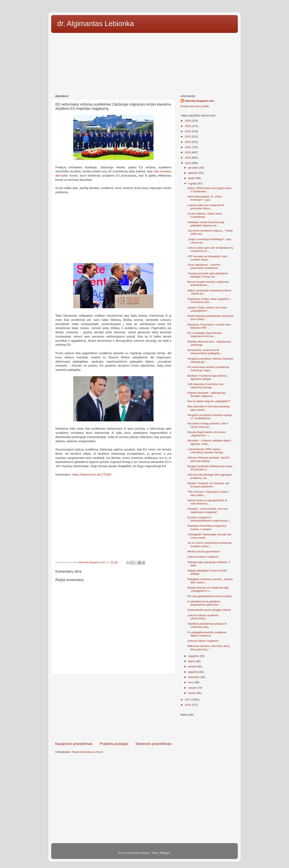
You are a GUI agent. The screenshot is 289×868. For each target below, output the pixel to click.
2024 (188, 131)
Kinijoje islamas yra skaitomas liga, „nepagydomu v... (208, 589)
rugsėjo (193, 183)
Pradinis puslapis (114, 744)
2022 (188, 142)
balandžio (194, 677)
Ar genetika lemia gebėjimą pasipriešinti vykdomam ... (205, 603)
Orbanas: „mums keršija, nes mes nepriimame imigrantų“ (208, 510)
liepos (192, 661)
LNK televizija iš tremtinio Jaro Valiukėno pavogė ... (206, 386)
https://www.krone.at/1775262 (92, 475)
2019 (188, 158)
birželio (193, 666)
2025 (188, 126)
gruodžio (194, 168)
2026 (188, 121)
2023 (188, 137)
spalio (192, 178)
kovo (191, 682)
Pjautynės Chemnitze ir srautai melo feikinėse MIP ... (209, 326)
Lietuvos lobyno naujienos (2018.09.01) (203, 617)
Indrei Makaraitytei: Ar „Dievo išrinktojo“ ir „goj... (205, 198)
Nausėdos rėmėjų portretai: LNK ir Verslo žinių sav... (208, 425)
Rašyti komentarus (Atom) (88, 752)
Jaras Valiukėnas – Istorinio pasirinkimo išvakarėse (204, 266)
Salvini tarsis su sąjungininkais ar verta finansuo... (207, 502)
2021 (188, 147)
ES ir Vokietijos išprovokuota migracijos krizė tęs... (205, 335)
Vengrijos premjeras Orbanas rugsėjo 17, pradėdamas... (210, 417)
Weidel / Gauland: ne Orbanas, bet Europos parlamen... (208, 485)
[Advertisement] (144, 62)
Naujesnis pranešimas (74, 744)
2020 (188, 152)
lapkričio (193, 173)
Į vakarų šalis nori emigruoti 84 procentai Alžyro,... (206, 207)
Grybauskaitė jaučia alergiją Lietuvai (209, 610)
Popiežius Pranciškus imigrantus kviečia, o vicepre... (207, 527)
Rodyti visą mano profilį (195, 106)
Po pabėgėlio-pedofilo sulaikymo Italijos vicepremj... (207, 634)
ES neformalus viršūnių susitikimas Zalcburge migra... (208, 369)
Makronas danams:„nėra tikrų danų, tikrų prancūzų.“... (209, 648)
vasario (193, 688)
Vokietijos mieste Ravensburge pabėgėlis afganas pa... (206, 224)
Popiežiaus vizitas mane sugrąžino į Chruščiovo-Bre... (209, 300)
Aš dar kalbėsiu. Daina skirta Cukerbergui (205, 215)
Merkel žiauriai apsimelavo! (204, 551)
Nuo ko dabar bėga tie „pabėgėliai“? (209, 401)
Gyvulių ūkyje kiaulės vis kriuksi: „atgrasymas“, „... (207, 434)
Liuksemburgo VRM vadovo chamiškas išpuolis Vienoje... (206, 451)
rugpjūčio (194, 656)
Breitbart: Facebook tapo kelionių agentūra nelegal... (207, 377)
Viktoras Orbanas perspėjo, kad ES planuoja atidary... (209, 459)
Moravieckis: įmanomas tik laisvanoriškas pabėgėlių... (205, 352)
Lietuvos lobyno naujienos (203, 557)
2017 (188, 700)
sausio (192, 693)
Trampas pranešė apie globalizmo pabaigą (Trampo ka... (208, 275)
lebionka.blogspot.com (199, 101)
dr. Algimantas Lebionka (96, 24)
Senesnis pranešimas (153, 744)
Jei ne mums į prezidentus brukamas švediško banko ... (210, 544)
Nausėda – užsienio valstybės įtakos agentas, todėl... (209, 442)
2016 (188, 705)
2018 (188, 163)
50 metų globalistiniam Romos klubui (210, 596)
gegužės (194, 672)
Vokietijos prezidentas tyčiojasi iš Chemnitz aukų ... (207, 625)
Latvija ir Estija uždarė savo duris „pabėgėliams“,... (207, 309)
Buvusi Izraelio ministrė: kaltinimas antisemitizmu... (208, 283)
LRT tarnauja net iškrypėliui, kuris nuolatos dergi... (207, 258)
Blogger (165, 853)
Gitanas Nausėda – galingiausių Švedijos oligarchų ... (207, 394)
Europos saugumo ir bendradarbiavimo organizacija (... (209, 519)
